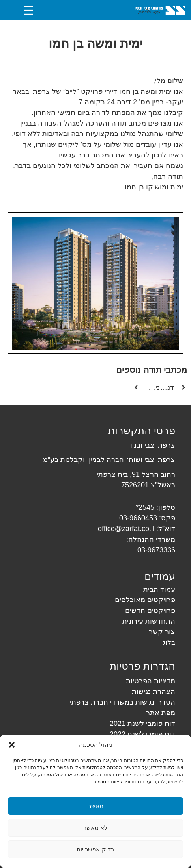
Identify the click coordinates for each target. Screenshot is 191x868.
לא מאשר (95, 828)
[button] (12, 745)
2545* (145, 507)
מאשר (96, 806)
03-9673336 (156, 550)
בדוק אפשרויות (95, 849)
